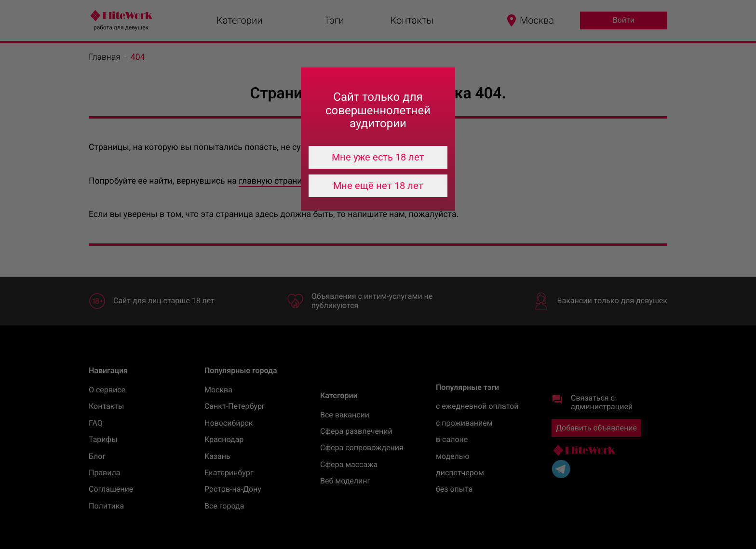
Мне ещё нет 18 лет (378, 186)
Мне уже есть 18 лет (378, 157)
